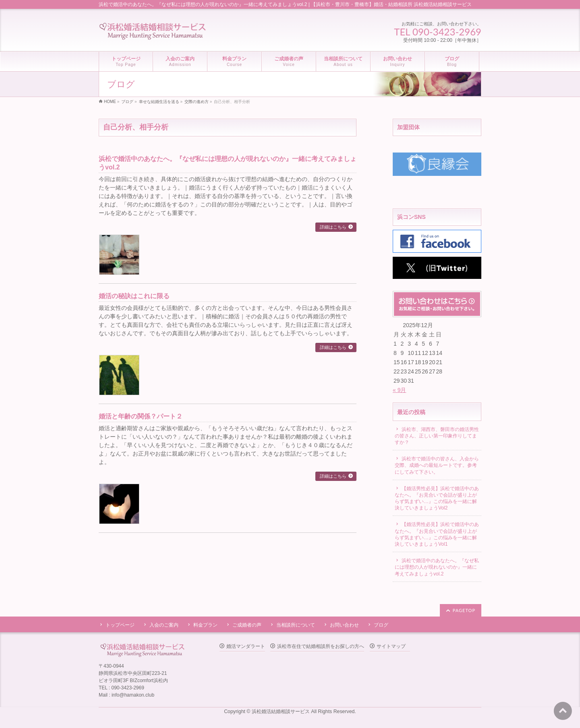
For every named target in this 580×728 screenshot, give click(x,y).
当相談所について (296, 625)
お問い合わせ (344, 625)
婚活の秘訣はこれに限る (134, 296)
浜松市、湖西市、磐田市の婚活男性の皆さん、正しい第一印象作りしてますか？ (437, 436)
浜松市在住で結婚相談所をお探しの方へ (321, 646)
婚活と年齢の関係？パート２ (141, 416)
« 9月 (399, 390)
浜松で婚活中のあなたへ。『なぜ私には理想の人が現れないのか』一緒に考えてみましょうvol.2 (437, 567)
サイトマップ (391, 646)
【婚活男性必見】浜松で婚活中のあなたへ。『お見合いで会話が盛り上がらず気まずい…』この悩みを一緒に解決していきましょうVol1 (437, 534)
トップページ (120, 625)
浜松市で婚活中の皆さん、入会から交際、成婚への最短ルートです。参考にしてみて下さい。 (437, 465)
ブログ (381, 625)
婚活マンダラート (246, 646)
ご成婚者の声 (247, 625)
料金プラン (205, 625)
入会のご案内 (164, 625)
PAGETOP (464, 610)
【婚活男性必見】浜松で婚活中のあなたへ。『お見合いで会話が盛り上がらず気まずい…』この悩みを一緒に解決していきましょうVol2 (437, 498)
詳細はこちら (333, 227)
